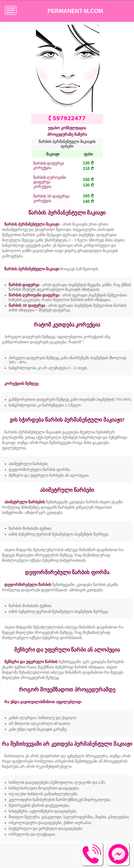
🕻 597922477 (67, 118)
